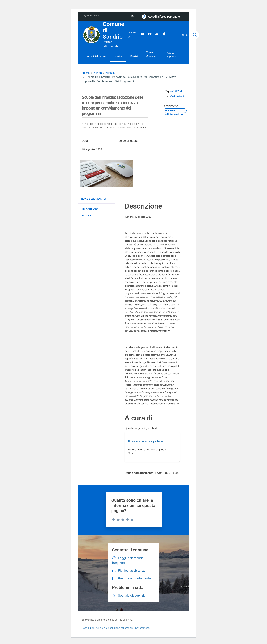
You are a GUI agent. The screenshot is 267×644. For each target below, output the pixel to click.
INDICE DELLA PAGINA (96, 199)
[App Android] (155, 34)
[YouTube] (141, 34)
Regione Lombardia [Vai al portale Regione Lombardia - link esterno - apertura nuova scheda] (91, 16)
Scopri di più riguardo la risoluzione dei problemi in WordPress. (116, 628)
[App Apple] (163, 34)
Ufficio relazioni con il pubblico (146, 441)
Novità (118, 56)
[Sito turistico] (148, 34)
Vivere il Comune (151, 54)
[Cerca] (195, 35)
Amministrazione (97, 56)
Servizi (134, 56)
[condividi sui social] (173, 91)
